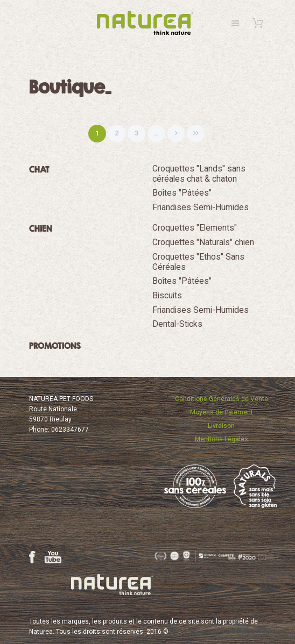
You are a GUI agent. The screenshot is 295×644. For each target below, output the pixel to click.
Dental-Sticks (177, 324)
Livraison (221, 426)
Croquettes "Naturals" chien (203, 242)
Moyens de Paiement (222, 412)
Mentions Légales (222, 439)
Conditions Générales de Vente (222, 399)
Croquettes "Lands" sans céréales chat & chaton (199, 174)
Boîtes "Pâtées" (182, 193)
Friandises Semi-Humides (201, 207)
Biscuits (167, 296)
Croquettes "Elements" (195, 228)
